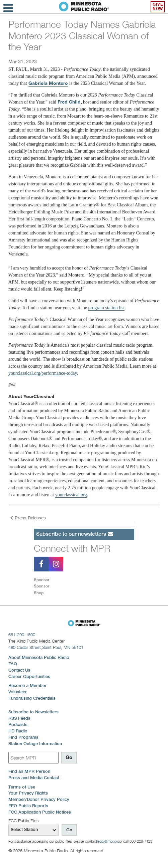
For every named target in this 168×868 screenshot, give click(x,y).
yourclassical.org (71, 495)
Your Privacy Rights (28, 793)
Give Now (158, 7)
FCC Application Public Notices (40, 812)
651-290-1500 (22, 635)
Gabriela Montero (48, 83)
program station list (107, 308)
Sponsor (41, 580)
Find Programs (23, 737)
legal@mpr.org (108, 841)
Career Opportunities (29, 676)
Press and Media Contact (34, 778)
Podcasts (18, 725)
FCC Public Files (23, 821)
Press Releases (28, 518)
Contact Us (19, 670)
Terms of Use (22, 787)
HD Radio (18, 731)
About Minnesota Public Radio (39, 657)
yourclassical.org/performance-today (43, 373)
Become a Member (27, 685)
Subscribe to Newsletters (33, 712)
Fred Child (69, 102)
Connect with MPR (72, 548)
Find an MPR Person (29, 771)
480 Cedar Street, (46, 647)
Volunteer (18, 692)
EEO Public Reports (28, 806)
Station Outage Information (35, 744)
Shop (39, 593)
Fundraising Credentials (32, 698)
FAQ (13, 664)
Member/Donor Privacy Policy (39, 799)
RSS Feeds (19, 718)
